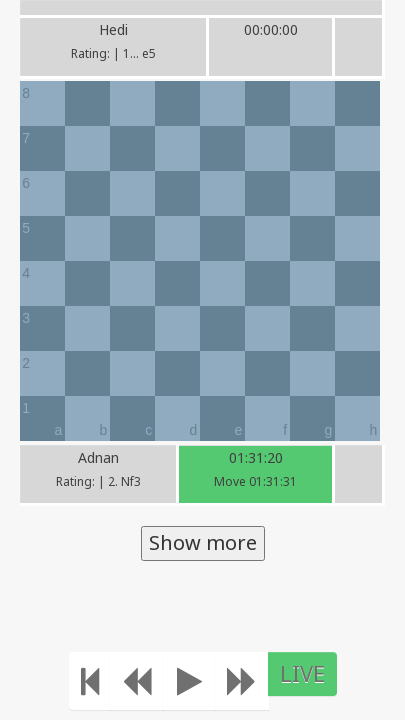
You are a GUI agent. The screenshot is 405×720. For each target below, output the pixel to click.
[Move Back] (137, 681)
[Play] (189, 681)
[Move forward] (242, 681)
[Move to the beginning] (90, 681)
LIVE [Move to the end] (302, 673)
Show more (203, 542)
